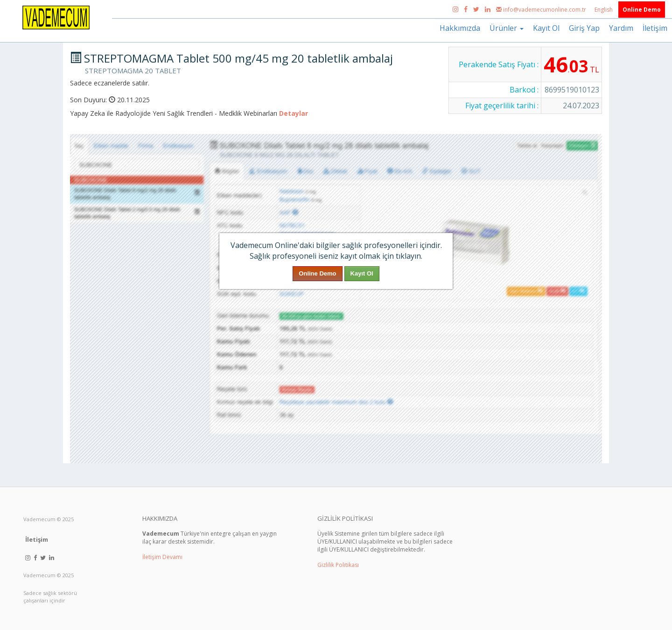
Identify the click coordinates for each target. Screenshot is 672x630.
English (604, 10)
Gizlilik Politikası (338, 565)
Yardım (621, 28)
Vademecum (39, 519)
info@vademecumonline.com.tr (542, 10)
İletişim (655, 28)
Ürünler (507, 28)
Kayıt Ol (546, 28)
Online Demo (642, 10)
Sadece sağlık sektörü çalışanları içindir (50, 597)
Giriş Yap (584, 28)
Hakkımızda (460, 28)
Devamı (172, 557)
